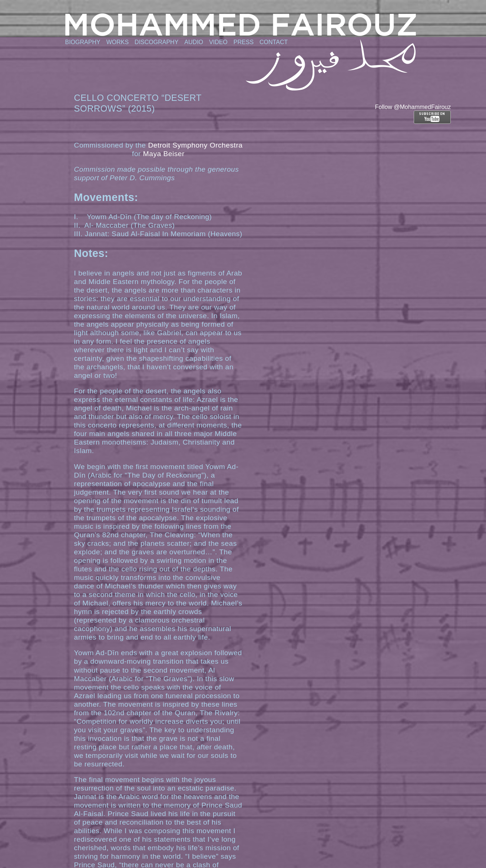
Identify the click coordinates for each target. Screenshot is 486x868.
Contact (274, 42)
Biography (83, 42)
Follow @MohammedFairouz (413, 107)
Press (244, 42)
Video (218, 42)
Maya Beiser (164, 154)
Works (118, 42)
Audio (194, 42)
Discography (156, 42)
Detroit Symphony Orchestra (195, 145)
